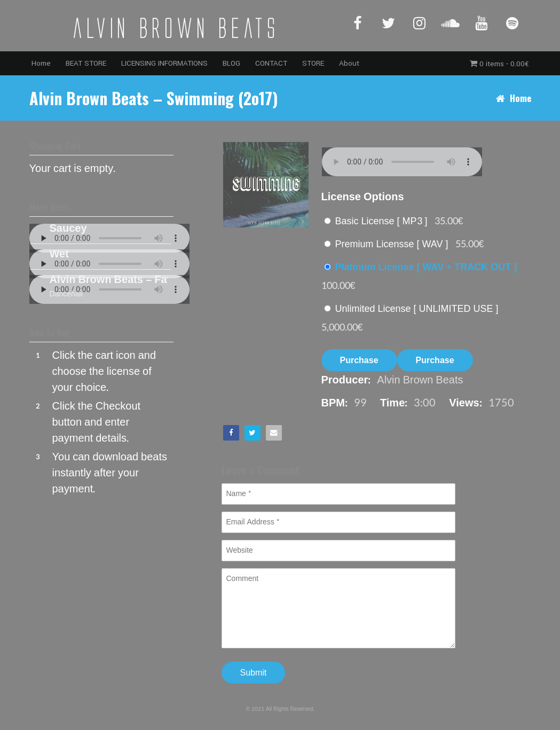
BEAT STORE (86, 63)
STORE (313, 63)
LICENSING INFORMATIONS (164, 63)
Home (41, 63)
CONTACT (271, 63)
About (349, 63)
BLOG (231, 63)
